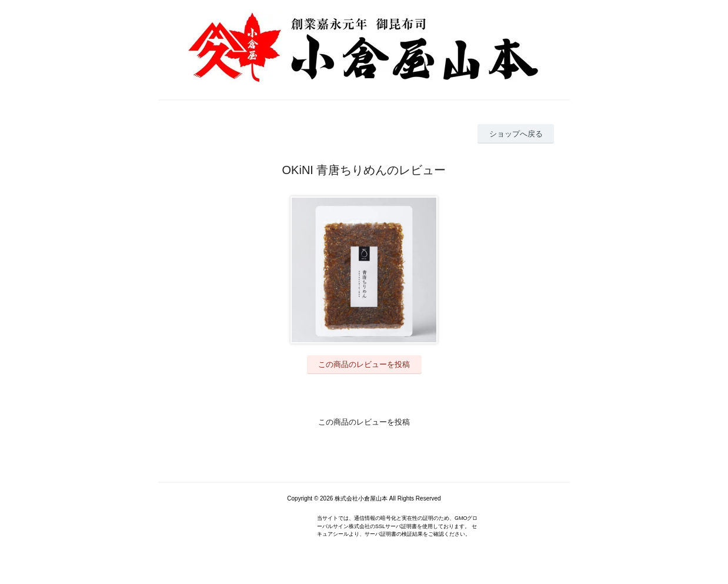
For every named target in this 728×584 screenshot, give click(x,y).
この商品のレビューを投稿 (364, 364)
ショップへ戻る (516, 134)
